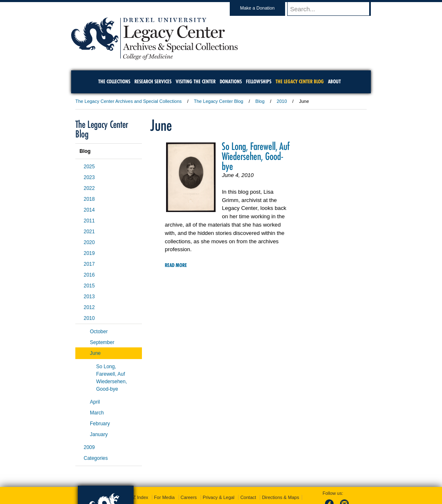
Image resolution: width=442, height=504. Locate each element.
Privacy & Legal (219, 497)
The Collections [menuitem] (114, 81)
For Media (164, 497)
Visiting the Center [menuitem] (196, 81)
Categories (96, 458)
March (97, 413)
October (99, 332)
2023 (89, 177)
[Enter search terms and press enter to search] (333, 9)
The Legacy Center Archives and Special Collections (129, 101)
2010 (282, 101)
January (99, 434)
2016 (89, 275)
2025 (89, 167)
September (102, 342)
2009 (89, 447)
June (95, 353)
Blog (260, 101)
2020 (89, 242)
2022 (89, 188)
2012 (89, 307)
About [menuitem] (334, 81)
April (95, 402)
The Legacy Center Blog (219, 101)
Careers (189, 497)
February (100, 424)
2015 (89, 286)
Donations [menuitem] (231, 81)
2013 (89, 297)
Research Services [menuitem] (153, 81)
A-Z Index (138, 497)
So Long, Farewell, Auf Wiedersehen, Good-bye (256, 156)
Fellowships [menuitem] (259, 81)
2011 (89, 221)
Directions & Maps (280, 497)
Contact (248, 497)
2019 (89, 253)
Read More (176, 265)
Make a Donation (265, 8)
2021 (89, 232)
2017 (89, 264)
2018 (89, 199)
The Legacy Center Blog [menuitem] (300, 81)
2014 (89, 210)
